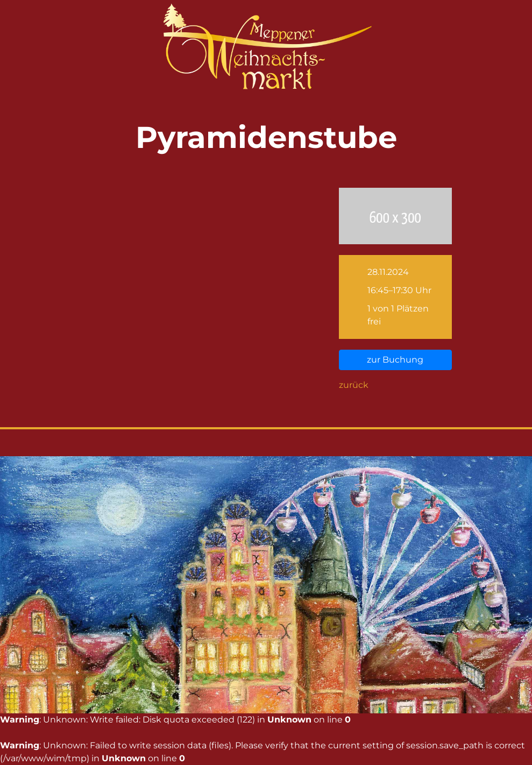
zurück (354, 385)
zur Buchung (395, 360)
